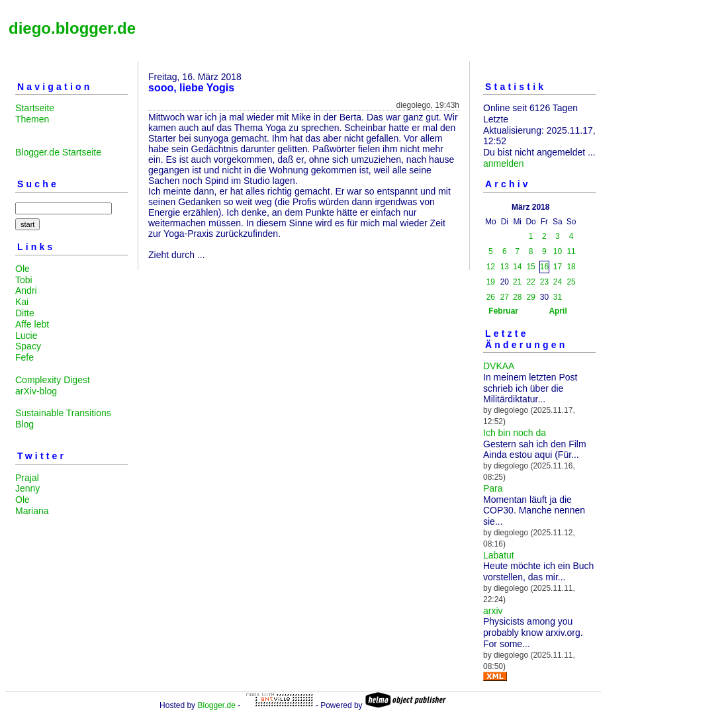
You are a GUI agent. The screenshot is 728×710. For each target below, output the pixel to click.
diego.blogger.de (72, 28)
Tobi (24, 280)
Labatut (499, 555)
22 (530, 282)
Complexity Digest (53, 380)
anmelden (504, 163)
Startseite (35, 108)
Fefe (24, 357)
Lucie (26, 335)
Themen (32, 119)
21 (517, 282)
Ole (23, 269)
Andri (26, 290)
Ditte (25, 313)
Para (493, 488)
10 (558, 251)
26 (491, 297)
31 (558, 297)
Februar (503, 311)
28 (517, 297)
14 (517, 267)
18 (571, 267)
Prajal (27, 478)
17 (558, 267)
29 (530, 297)
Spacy (28, 346)
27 (505, 297)
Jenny (27, 488)
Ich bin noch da (515, 433)
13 (505, 267)
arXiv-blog (36, 391)
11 (571, 251)
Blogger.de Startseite (58, 152)
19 (491, 282)
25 (571, 282)
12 (491, 267)
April (558, 311)
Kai (22, 302)
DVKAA (499, 366)
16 (544, 267)
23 (544, 282)
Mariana (32, 511)
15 (530, 267)
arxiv (493, 611)
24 (558, 282)
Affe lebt (32, 324)
